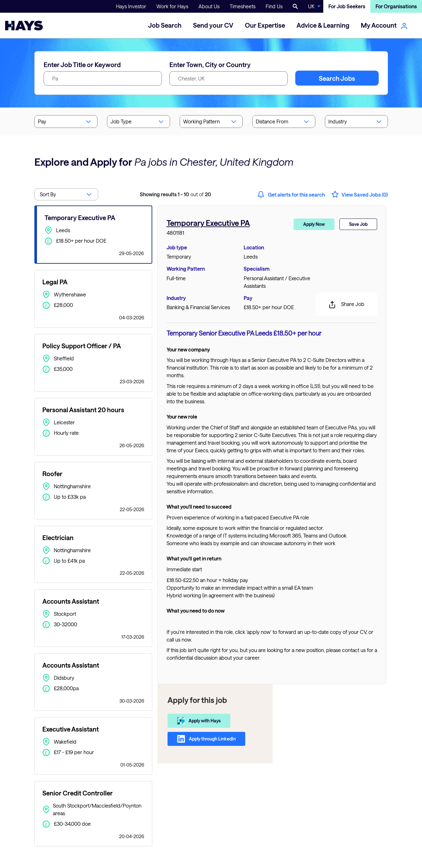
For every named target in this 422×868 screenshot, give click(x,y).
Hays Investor (131, 6)
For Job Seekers (347, 6)
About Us (209, 6)
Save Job (358, 224)
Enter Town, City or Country (210, 65)
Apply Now (314, 224)
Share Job (346, 305)
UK (311, 6)
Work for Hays (172, 6)
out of (175, 194)
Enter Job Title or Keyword (82, 65)
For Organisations (396, 6)
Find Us (274, 6)
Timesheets (243, 6)
